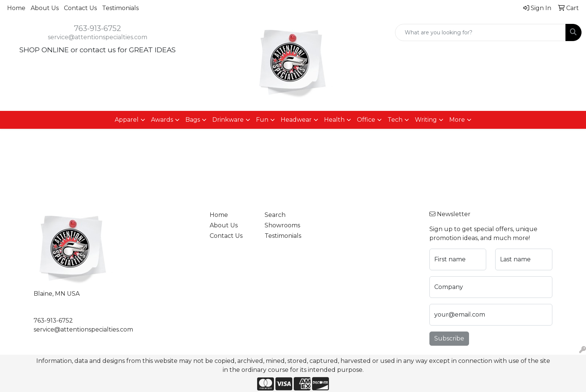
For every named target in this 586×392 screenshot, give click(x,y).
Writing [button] (426, 120)
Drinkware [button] (228, 120)
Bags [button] (193, 120)
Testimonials (120, 8)
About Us (45, 8)
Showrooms (282, 225)
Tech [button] (395, 120)
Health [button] (334, 120)
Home (16, 8)
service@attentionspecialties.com (98, 37)
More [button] (457, 120)
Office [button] (366, 120)
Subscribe (449, 338)
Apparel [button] (127, 120)
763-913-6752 (98, 28)
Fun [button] (262, 120)
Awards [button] (162, 120)
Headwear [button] (296, 120)
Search (275, 215)
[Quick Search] (480, 32)
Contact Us (80, 8)
